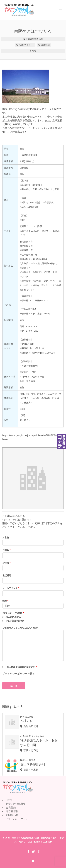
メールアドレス (11, 588)
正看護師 (30, 39)
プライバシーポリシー (18, 819)
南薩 (34, 51)
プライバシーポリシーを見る (19, 674)
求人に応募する (13, 617)
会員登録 (11, 808)
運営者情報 (12, 811)
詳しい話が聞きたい (15, 621)
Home (9, 800)
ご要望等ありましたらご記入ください (21, 628)
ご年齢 (6, 550)
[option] (33, 86)
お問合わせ (12, 815)
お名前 (6, 537)
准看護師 (39, 39)
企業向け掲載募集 (16, 804)
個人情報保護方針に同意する (22, 667)
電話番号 (7, 575)
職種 (5, 601)
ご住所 (6, 563)
